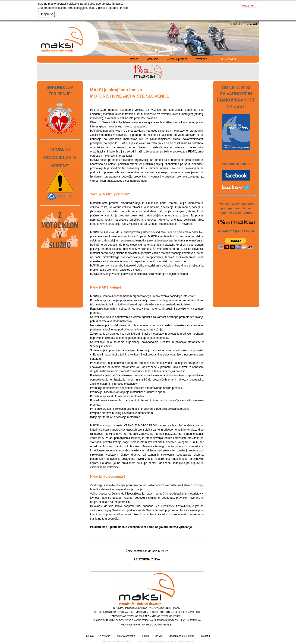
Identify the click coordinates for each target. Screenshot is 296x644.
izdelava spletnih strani (113, 642)
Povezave (201, 59)
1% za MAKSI (228, 59)
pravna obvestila (126, 636)
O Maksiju (236, 24)
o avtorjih (105, 636)
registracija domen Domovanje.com (176, 642)
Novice (134, 59)
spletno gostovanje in (147, 642)
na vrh (159, 636)
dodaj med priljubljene (182, 636)
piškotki (206, 636)
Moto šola (152, 59)
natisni (146, 636)
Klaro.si (130, 642)
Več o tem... (249, 6)
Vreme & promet (177, 59)
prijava (90, 636)
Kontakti (252, 24)
